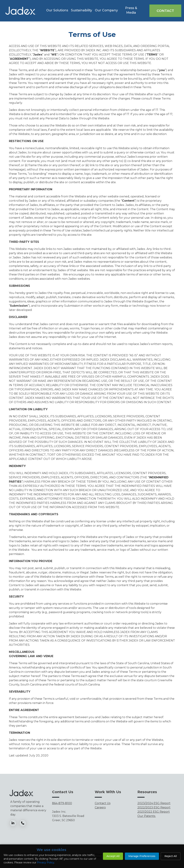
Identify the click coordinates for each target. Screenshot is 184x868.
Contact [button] (165, 11)
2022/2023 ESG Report (154, 807)
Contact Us (103, 803)
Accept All (113, 856)
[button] (57, 11)
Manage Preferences (142, 856)
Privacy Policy (46, 863)
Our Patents (147, 816)
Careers (100, 807)
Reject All (171, 856)
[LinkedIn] (14, 823)
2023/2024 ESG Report (154, 803)
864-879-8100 (62, 803)
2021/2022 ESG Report (154, 812)
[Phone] (24, 823)
